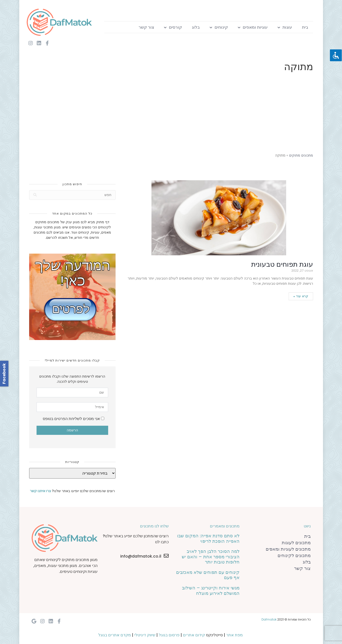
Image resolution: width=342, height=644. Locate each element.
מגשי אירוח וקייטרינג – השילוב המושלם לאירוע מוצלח (211, 591)
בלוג (196, 27)
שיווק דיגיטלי (145, 635)
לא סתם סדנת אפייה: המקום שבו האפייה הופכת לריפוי (208, 538)
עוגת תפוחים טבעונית (282, 264)
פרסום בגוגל (169, 635)
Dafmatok (269, 619)
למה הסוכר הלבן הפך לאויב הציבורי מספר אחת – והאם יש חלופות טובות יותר (211, 557)
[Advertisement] (171, 114)
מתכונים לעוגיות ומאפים (288, 549)
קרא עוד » (301, 296)
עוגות (285, 27)
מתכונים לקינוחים (294, 555)
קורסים (173, 27)
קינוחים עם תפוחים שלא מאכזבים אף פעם (208, 575)
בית (305, 27)
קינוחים (219, 27)
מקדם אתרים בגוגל (115, 635)
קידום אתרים (194, 635)
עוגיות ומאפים (253, 27)
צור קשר (146, 27)
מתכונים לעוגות (296, 543)
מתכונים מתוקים (301, 155)
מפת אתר (234, 635)
